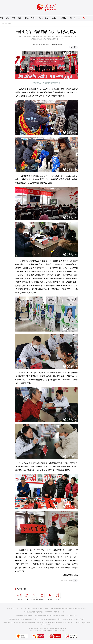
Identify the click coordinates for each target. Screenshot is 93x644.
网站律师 (71, 608)
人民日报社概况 (11, 608)
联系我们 (84, 608)
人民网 (2, 23)
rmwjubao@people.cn (72, 616)
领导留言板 (42, 596)
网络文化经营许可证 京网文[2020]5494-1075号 (38, 623)
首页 (1, 18)
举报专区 (72, 18)
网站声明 (65, 608)
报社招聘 (27, 608)
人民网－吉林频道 (56, 44)
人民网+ (27, 596)
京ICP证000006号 (78, 623)
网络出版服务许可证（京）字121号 (62, 623)
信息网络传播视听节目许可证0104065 (13, 623)
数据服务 (59, 608)
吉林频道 (9, 23)
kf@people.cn (30, 616)
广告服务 (40, 608)
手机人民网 (34, 596)
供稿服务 (52, 608)
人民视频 (50, 596)
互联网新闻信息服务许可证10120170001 (20, 619)
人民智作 (57, 596)
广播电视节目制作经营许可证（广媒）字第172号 (70, 619)
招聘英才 (33, 608)
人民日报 (19, 596)
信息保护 (77, 608)
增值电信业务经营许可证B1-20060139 (44, 619)
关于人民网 (20, 608)
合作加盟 (46, 608)
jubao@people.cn (65, 612)
